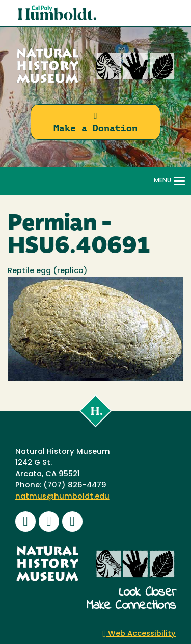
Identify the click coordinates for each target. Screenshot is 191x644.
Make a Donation (95, 122)
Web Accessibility (140, 634)
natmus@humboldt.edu (62, 497)
